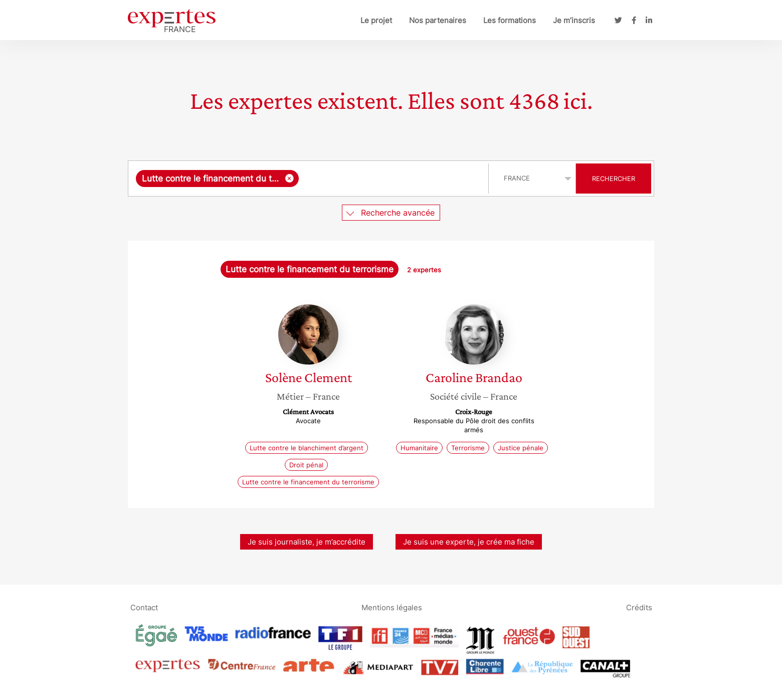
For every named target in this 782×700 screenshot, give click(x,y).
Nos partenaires (438, 20)
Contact (144, 607)
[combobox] (310, 179)
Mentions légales (392, 607)
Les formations (510, 20)
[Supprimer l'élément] (289, 178)
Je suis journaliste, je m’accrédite (307, 542)
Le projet (376, 20)
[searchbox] (391, 179)
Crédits (639, 607)
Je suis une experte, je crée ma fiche (469, 542)
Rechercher (614, 179)
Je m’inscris (574, 20)
